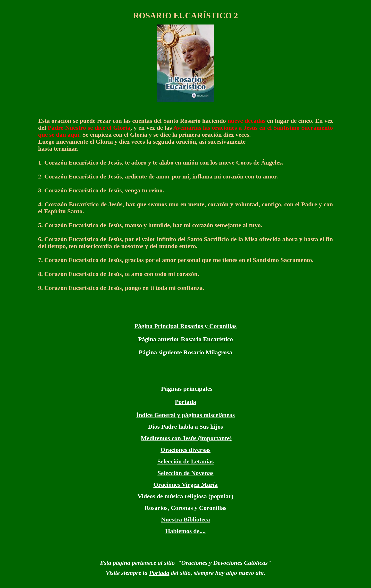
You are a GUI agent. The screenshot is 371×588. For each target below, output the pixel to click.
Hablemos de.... (186, 531)
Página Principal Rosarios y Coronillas (186, 326)
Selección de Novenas (185, 473)
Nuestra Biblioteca (185, 519)
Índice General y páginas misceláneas (186, 415)
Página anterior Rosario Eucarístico (185, 339)
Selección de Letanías (186, 461)
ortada (161, 573)
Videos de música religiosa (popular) (185, 496)
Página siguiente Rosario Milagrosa (186, 352)
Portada (186, 402)
